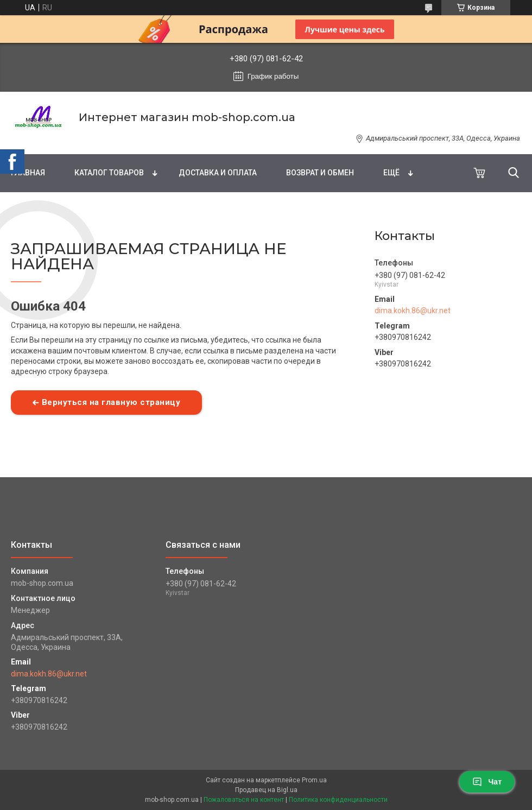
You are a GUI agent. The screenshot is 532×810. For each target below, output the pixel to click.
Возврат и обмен (320, 173)
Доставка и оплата (218, 173)
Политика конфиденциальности (338, 800)
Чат (487, 782)
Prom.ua (314, 780)
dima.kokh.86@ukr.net (413, 311)
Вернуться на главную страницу (111, 402)
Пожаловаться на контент (244, 800)
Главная (28, 173)
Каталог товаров (109, 173)
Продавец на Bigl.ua (266, 790)
